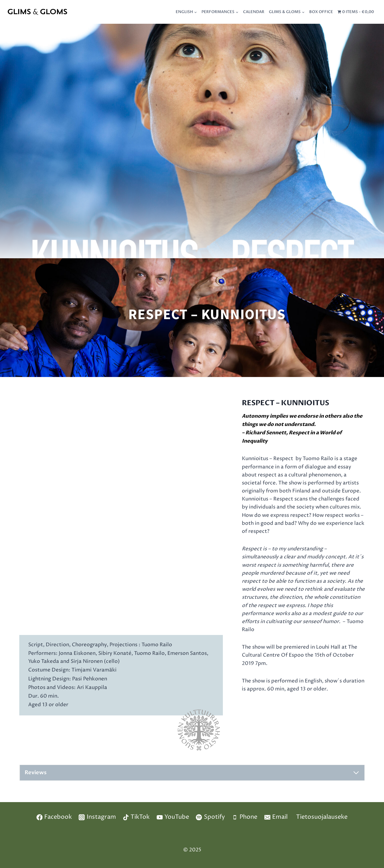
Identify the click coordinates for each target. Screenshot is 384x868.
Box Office (321, 12)
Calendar (254, 12)
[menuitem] (187, 12)
